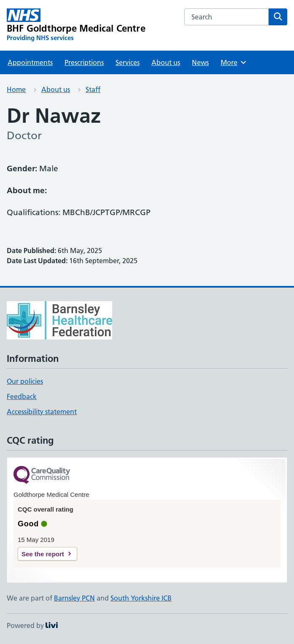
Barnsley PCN (74, 598)
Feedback (22, 396)
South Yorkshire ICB (141, 598)
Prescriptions (84, 62)
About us (166, 62)
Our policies (25, 381)
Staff (93, 89)
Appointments (30, 62)
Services (128, 62)
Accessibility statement (42, 412)
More (234, 62)
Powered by (32, 625)
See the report (43, 554)
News (200, 62)
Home (16, 89)
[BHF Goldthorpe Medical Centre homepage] (76, 25)
